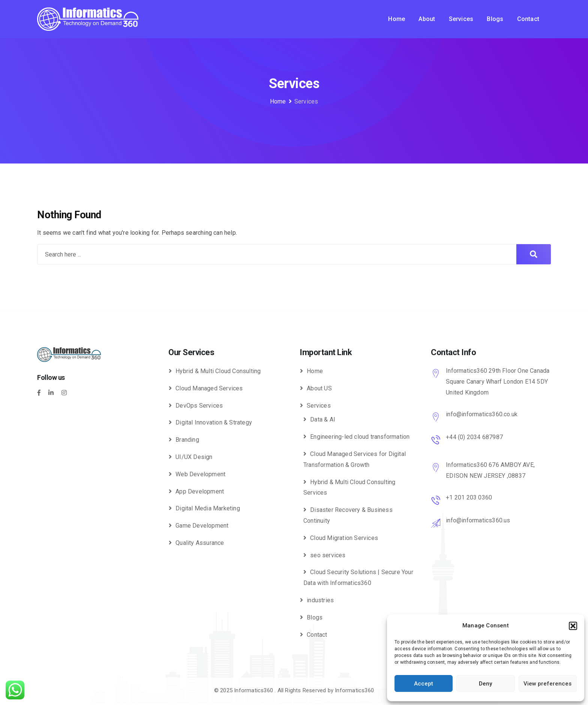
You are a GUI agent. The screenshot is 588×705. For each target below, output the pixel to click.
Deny (485, 684)
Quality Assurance (200, 543)
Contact (528, 19)
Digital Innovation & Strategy (214, 422)
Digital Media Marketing (208, 508)
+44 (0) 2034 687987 (474, 437)
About (427, 19)
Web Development (200, 474)
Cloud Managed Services (209, 388)
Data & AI (323, 419)
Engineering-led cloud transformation (360, 437)
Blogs (495, 19)
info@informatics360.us (478, 520)
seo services (328, 555)
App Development (200, 491)
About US (319, 388)
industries (320, 600)
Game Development (202, 526)
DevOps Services (199, 406)
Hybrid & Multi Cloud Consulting (218, 371)
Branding (187, 440)
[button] (573, 626)
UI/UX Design (194, 457)
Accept (424, 684)
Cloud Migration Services (344, 538)
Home (397, 19)
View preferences (547, 684)
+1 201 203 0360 (469, 497)
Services (461, 19)
